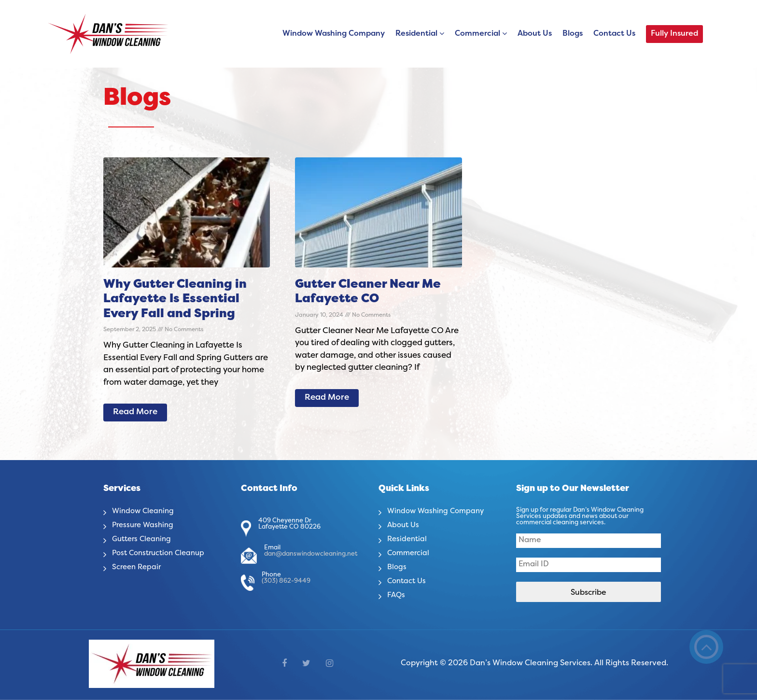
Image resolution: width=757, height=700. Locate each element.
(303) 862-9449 (286, 581)
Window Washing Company (334, 34)
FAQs (397, 595)
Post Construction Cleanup (162, 553)
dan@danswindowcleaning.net (311, 554)
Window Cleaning (145, 511)
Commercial (477, 34)
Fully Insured (674, 34)
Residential (416, 34)
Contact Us (614, 34)
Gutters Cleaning (144, 539)
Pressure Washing (145, 525)
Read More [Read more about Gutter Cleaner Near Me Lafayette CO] (327, 398)
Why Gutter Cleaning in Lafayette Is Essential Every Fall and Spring (175, 300)
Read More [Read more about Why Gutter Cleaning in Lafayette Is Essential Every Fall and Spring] (135, 412)
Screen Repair (138, 567)
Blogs (573, 34)
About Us (535, 34)
